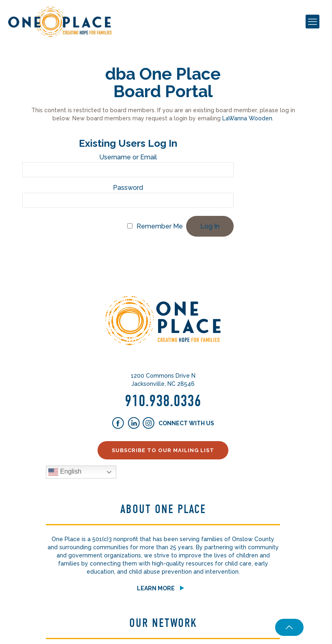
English (65, 472)
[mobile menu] (312, 22)
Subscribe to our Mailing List (163, 450)
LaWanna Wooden (247, 118)
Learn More (156, 588)
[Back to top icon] (287, 627)
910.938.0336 (163, 401)
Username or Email (128, 157)
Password (128, 188)
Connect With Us (186, 423)
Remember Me (160, 226)
